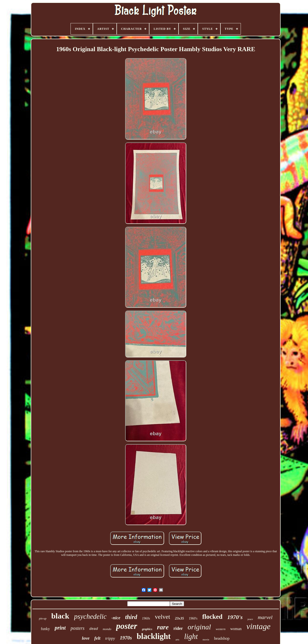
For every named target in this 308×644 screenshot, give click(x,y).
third (131, 617)
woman (236, 629)
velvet (162, 617)
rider (178, 628)
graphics (147, 629)
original (199, 627)
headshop (222, 638)
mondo (107, 629)
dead (94, 629)
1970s (126, 638)
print (60, 628)
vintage (258, 626)
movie (206, 639)
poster (127, 626)
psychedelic (90, 616)
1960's (193, 618)
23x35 (180, 618)
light (191, 636)
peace (250, 619)
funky (45, 629)
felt (97, 638)
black (60, 616)
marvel (265, 617)
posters (77, 628)
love (86, 638)
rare (163, 627)
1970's (235, 617)
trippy (110, 638)
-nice (116, 618)
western (221, 629)
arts (177, 639)
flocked (212, 617)
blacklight (154, 636)
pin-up (43, 619)
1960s (146, 618)
